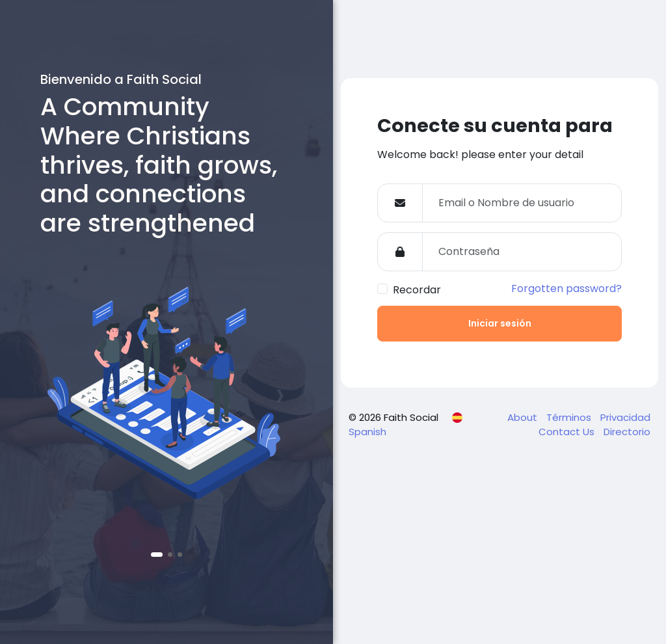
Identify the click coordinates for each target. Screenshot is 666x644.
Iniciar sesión (500, 323)
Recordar (417, 290)
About (524, 417)
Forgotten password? (566, 288)
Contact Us (568, 432)
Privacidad (625, 417)
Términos (570, 417)
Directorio (627, 432)
